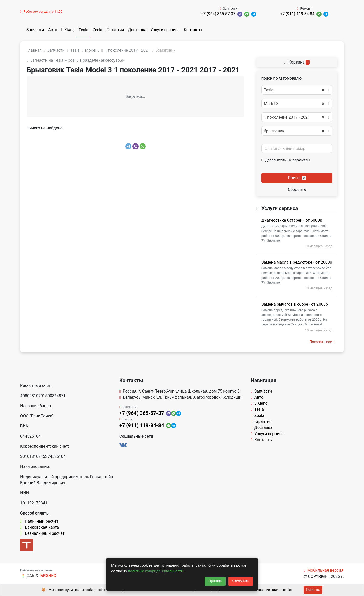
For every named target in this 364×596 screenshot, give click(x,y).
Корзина (297, 62)
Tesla (84, 30)
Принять (215, 581)
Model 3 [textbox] (294, 104)
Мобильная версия (324, 570)
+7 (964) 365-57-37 (218, 14)
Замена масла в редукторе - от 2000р (297, 262)
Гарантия (115, 30)
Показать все (322, 342)
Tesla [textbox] (294, 90)
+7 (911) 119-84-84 (297, 14)
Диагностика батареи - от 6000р (292, 220)
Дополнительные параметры (286, 160)
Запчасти (35, 30)
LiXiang (68, 30)
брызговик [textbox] (294, 131)
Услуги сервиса (165, 30)
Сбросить (297, 189)
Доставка (137, 30)
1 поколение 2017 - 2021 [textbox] (294, 117)
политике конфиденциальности (156, 571)
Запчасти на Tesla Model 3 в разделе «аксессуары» (76, 60)
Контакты (193, 30)
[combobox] (297, 90)
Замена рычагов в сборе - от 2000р (295, 304)
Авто (53, 30)
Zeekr (98, 30)
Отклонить (241, 581)
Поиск (297, 178)
